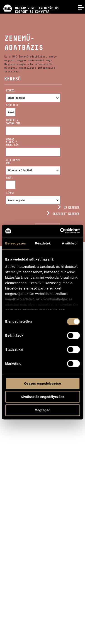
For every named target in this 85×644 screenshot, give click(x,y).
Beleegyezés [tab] (16, 243)
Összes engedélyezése (42, 383)
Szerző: (11, 90)
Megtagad (42, 410)
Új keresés (71, 208)
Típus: (10, 193)
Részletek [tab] (43, 243)
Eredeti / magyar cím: (13, 122)
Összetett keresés (66, 214)
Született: (8, 105)
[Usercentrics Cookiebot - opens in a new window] (61, 231)
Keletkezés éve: (13, 162)
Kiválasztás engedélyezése (43, 397)
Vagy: (8, 178)
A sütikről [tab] (70, 243)
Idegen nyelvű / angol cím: (13, 142)
